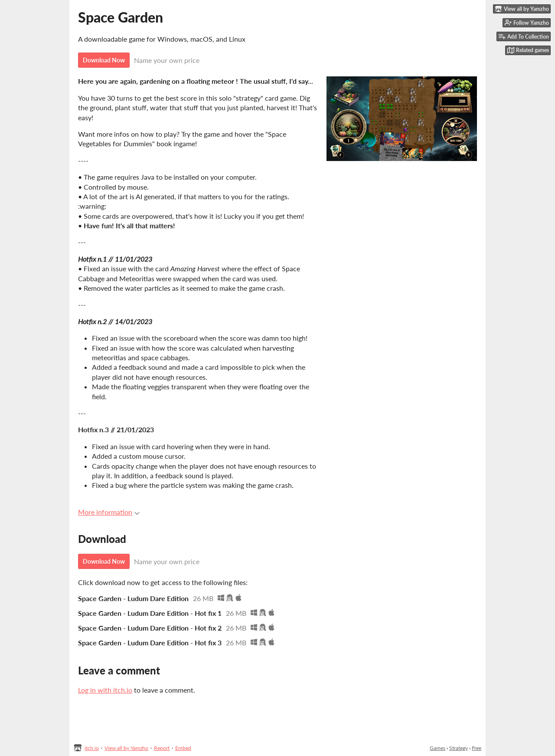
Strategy (459, 748)
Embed (183, 748)
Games (437, 748)
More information (109, 512)
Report (162, 748)
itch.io (92, 748)
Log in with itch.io (105, 690)
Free (477, 748)
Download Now (104, 60)
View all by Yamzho (126, 748)
